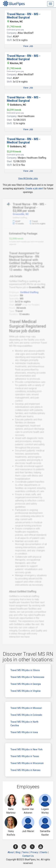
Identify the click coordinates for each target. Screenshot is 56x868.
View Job (28, 46)
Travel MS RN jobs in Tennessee (27, 677)
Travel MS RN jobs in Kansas (25, 770)
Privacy (34, 852)
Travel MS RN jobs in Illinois (25, 670)
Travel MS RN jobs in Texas (25, 756)
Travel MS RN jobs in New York (27, 749)
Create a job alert (34, 188)
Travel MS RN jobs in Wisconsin (27, 763)
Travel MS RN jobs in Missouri (26, 708)
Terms (25, 852)
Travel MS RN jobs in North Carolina (24, 724)
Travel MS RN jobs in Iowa (24, 732)
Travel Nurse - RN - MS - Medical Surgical (24, 16)
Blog (18, 852)
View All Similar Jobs (28, 178)
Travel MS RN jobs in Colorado (26, 715)
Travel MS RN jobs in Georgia (26, 684)
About (11, 852)
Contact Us (28, 856)
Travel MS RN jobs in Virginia (25, 691)
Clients (44, 852)
